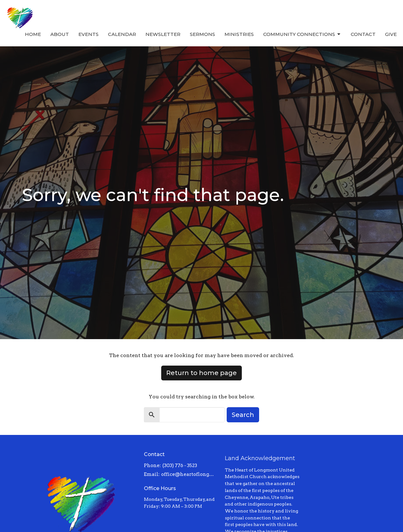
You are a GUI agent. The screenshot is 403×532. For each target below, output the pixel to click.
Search (243, 415)
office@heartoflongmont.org (190, 474)
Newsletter (163, 34)
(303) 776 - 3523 (180, 465)
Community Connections (302, 34)
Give (391, 34)
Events (88, 34)
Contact (363, 34)
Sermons (202, 34)
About (60, 34)
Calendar (122, 34)
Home (33, 34)
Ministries (239, 34)
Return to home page (201, 373)
